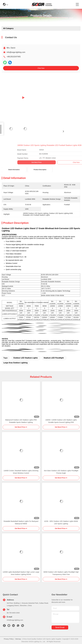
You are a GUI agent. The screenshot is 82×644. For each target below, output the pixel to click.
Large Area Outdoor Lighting (15, 363)
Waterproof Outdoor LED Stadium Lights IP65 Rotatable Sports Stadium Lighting (21, 421)
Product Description (40, 170)
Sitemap (18, 639)
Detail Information (14, 170)
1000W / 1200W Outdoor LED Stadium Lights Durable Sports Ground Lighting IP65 (61, 421)
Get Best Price (70, 162)
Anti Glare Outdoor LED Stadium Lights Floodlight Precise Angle (61, 472)
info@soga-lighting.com (16, 52)
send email (60, 627)
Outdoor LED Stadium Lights (26, 358)
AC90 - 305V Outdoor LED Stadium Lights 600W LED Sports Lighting (61, 522)
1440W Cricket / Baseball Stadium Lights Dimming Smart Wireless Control (21, 472)
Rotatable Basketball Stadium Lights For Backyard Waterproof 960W (21, 522)
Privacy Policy (9, 639)
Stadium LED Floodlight (54, 358)
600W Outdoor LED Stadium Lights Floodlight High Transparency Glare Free (61, 573)
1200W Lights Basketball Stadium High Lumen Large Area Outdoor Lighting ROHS (21, 573)
